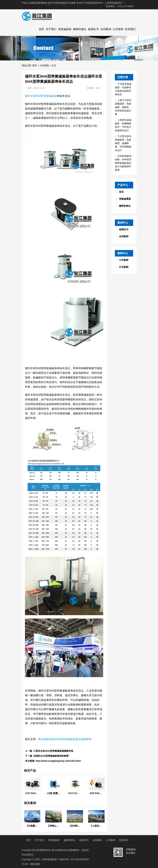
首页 (41, 29)
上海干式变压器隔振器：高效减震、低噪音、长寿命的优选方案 (123, 107)
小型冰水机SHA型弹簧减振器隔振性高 (53, 751)
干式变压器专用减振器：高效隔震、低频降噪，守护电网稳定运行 (123, 143)
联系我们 (130, 29)
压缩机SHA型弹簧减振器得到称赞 (51, 756)
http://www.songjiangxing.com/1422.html (58, 761)
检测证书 (93, 29)
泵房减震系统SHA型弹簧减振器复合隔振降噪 (65, 739)
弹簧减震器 (125, 199)
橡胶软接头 (80, 29)
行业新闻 (124, 267)
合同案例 (106, 29)
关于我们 (51, 29)
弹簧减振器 (65, 29)
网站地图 (35, 864)
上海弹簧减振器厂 (50, 859)
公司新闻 (118, 29)
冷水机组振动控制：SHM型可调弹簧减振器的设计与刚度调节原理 (123, 163)
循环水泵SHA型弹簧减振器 (41, 96)
